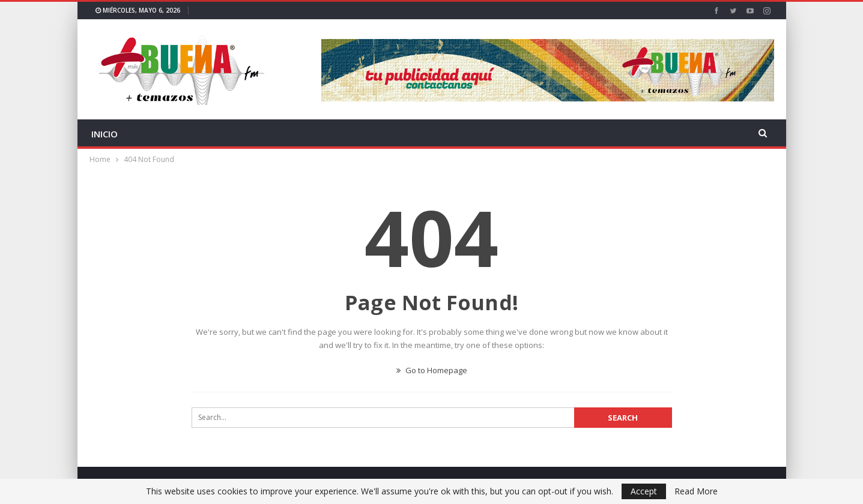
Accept (644, 491)
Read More (696, 491)
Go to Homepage (432, 370)
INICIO (104, 134)
